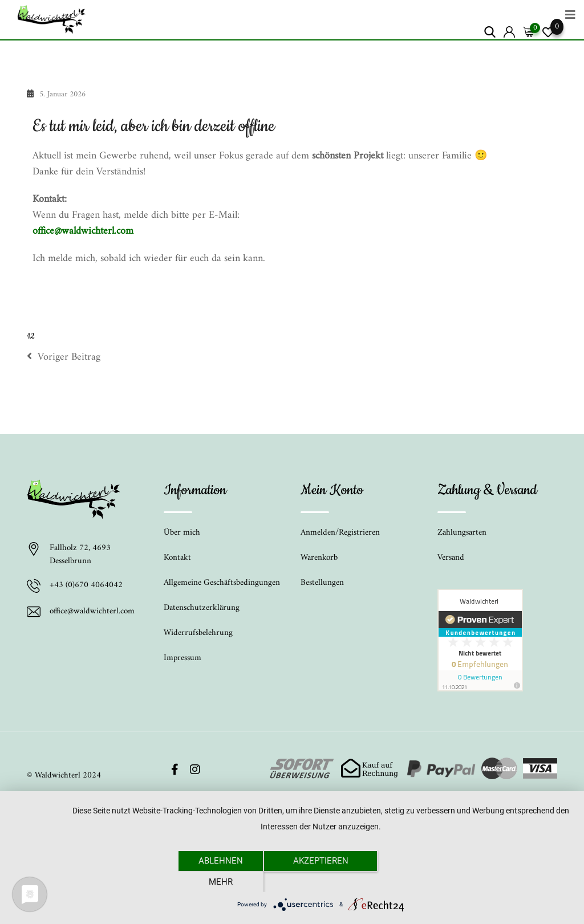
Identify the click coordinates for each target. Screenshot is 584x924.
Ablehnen (221, 881)
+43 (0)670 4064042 (86, 586)
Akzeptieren (321, 881)
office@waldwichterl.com (83, 231)
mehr (420, 881)
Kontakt (177, 558)
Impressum (182, 658)
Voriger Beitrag (64, 357)
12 (31, 336)
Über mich (182, 533)
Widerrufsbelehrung (198, 633)
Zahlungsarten (462, 533)
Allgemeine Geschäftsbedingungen (222, 583)
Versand (451, 558)
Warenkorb (319, 558)
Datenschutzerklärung (202, 608)
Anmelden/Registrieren (340, 533)
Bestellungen (322, 583)
